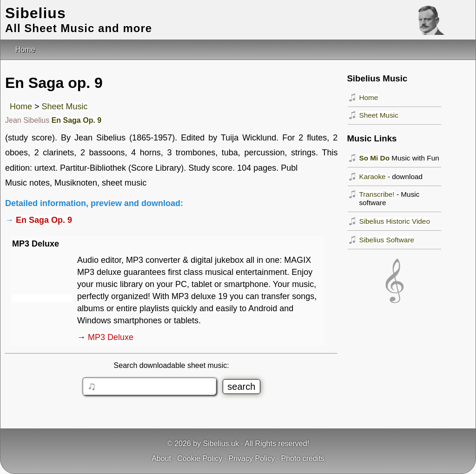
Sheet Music (65, 107)
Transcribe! (377, 194)
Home (21, 107)
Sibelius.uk (221, 444)
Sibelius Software (387, 240)
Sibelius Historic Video (394, 221)
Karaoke (372, 177)
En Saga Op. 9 (77, 120)
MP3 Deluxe (111, 337)
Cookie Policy (200, 458)
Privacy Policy (252, 458)
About (161, 458)
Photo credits (302, 458)
